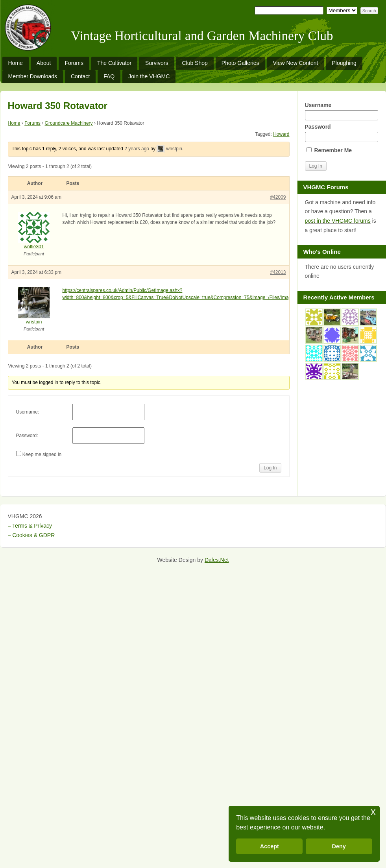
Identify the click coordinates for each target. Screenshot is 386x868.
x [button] (373, 812)
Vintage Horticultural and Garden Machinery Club (202, 36)
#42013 (278, 272)
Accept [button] (270, 846)
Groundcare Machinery (69, 123)
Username (342, 111)
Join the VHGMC (149, 76)
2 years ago (137, 149)
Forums (74, 63)
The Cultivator (114, 63)
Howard (281, 134)
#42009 (278, 197)
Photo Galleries (240, 63)
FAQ (109, 76)
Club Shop (195, 63)
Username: (28, 412)
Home (16, 63)
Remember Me (329, 150)
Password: (27, 436)
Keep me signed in (42, 454)
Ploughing (344, 63)
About (44, 63)
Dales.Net (217, 560)
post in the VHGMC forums (338, 221)
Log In (270, 468)
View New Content (296, 63)
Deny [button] (339, 846)
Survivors (157, 63)
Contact (80, 76)
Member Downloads (33, 76)
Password (342, 133)
